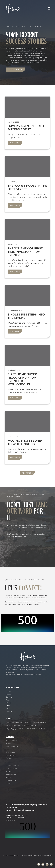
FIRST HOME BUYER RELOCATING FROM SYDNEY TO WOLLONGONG (26, 729)
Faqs (8, 700)
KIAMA (8, 777)
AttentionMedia (46, 855)
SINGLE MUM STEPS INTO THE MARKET (21, 725)
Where (8, 703)
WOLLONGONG (12, 740)
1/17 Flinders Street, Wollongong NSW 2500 (27, 805)
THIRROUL (10, 749)
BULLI (8, 743)
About (8, 694)
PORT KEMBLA (12, 769)
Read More (15, 143)
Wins (8, 706)
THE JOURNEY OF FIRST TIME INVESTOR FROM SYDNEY (27, 722)
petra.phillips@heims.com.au (20, 810)
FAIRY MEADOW (12, 746)
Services (9, 697)
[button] (49, 9)
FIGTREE (9, 758)
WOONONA (10, 752)
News (8, 709)
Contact (9, 712)
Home (8, 691)
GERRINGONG (11, 780)
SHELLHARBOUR (13, 766)
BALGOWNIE (11, 755)
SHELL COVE (11, 774)
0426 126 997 (12, 807)
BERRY (9, 783)
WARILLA (9, 771)
